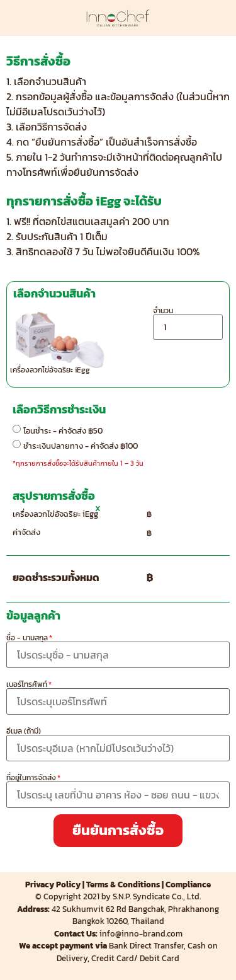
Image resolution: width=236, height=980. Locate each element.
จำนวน (163, 311)
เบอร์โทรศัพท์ (27, 684)
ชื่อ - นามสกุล (27, 638)
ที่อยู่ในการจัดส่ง (31, 778)
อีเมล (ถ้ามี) (24, 731)
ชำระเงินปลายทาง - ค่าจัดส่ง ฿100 (81, 445)
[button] (118, 831)
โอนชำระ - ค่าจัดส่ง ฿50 (63, 430)
